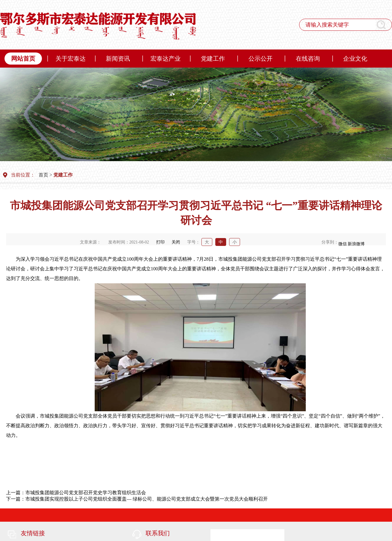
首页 (43, 175)
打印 (160, 242)
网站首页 (23, 59)
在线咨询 (308, 59)
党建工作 (213, 59)
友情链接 (33, 533)
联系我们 (158, 533)
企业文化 (355, 59)
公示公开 (261, 59)
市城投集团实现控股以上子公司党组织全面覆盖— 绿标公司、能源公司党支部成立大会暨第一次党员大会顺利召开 (147, 499)
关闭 (176, 242)
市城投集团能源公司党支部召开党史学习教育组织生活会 (86, 493)
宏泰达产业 (166, 59)
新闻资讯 (118, 59)
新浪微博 (356, 244)
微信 (343, 244)
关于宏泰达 (71, 59)
